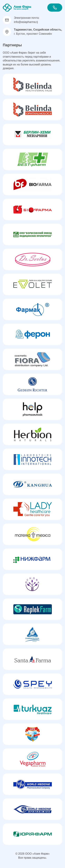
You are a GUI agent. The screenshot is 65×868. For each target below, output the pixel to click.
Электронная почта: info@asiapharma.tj (27, 20)
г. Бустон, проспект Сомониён (38, 32)
